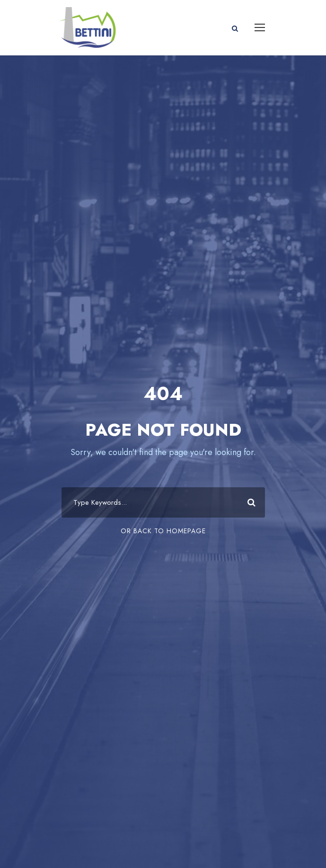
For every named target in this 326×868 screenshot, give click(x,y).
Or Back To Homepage (163, 531)
